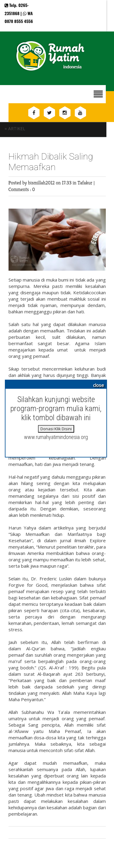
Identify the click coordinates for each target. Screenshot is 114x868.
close (98, 385)
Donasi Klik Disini (56, 429)
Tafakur (86, 183)
